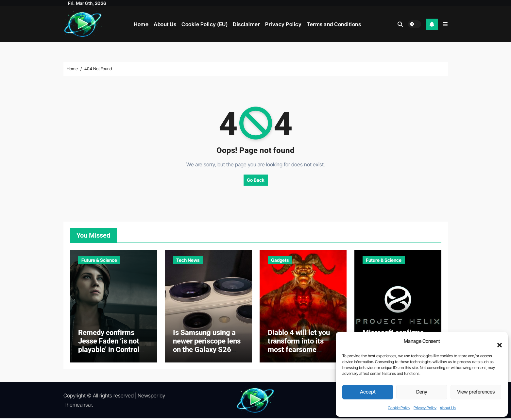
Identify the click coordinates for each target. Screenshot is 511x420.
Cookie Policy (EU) (204, 24)
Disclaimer (246, 24)
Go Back (256, 180)
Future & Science (99, 260)
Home (141, 24)
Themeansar (78, 407)
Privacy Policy (425, 408)
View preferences (476, 392)
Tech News (188, 260)
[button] (496, 342)
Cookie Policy (399, 408)
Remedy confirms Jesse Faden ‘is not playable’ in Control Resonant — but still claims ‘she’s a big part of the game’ (110, 356)
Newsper (148, 397)
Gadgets (280, 260)
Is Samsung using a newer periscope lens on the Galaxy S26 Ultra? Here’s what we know (208, 352)
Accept (368, 392)
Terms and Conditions (334, 24)
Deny (422, 392)
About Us (448, 408)
